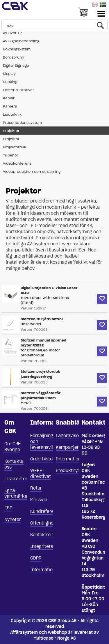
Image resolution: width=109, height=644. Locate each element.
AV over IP (12, 33)
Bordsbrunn (14, 57)
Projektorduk (15, 147)
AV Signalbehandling (21, 41)
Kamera (10, 106)
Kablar (9, 98)
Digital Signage (16, 65)
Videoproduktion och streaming (32, 171)
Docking (10, 82)
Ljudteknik (12, 114)
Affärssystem (24, 632)
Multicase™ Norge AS (55, 638)
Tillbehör (11, 155)
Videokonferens (17, 163)
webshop (57, 632)
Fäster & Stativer (18, 90)
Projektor (11, 131)
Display (9, 74)
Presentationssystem (22, 123)
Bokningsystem (17, 49)
